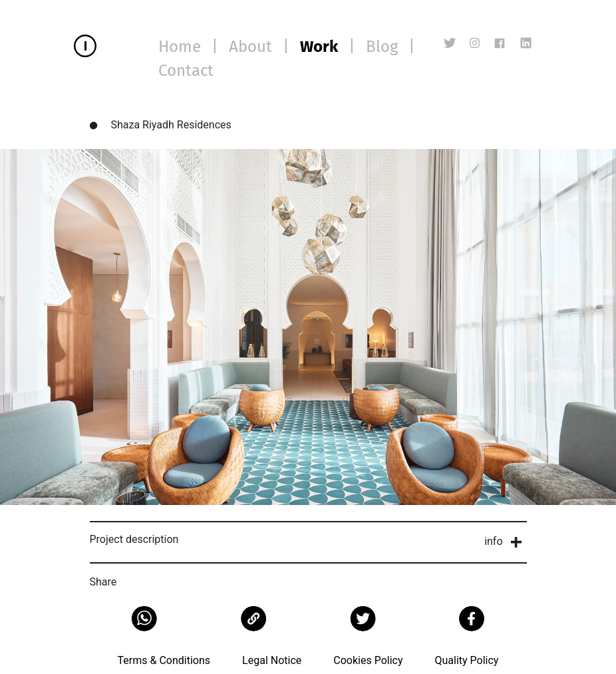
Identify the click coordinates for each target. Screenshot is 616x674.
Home (180, 47)
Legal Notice (272, 660)
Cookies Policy (368, 660)
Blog (382, 47)
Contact (186, 71)
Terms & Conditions (164, 660)
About (250, 47)
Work (319, 47)
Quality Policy (466, 660)
